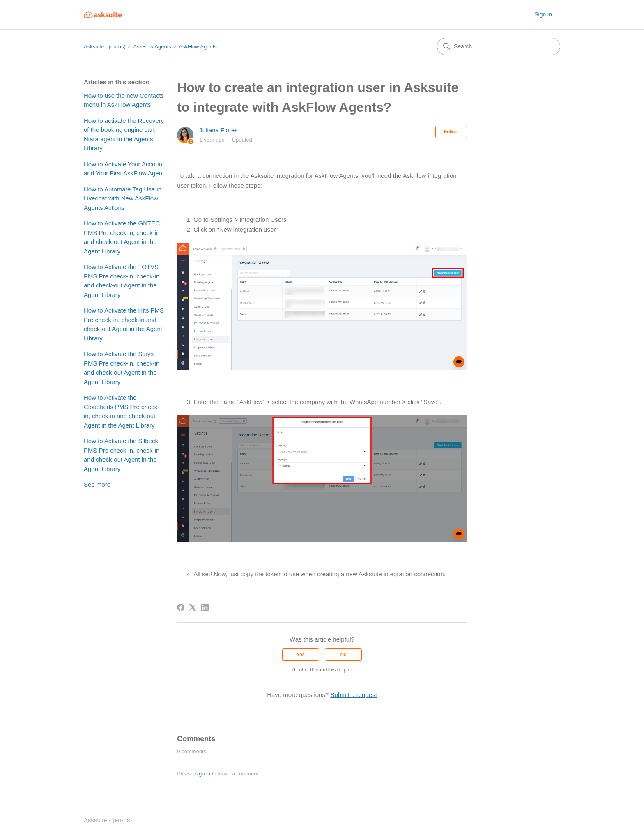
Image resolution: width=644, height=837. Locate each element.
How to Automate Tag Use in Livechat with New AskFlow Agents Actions (123, 198)
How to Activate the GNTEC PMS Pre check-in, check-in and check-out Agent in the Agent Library (122, 237)
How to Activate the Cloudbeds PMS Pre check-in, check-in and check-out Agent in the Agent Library (122, 411)
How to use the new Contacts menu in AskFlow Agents (124, 100)
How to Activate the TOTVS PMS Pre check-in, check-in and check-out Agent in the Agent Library (122, 281)
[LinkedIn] (205, 607)
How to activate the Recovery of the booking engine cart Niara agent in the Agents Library (124, 135)
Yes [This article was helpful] (301, 655)
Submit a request (353, 695)
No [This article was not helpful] (343, 655)
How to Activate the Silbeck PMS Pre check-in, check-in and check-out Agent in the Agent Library (122, 455)
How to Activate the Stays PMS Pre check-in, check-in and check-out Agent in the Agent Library (122, 368)
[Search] (499, 46)
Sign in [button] (543, 14)
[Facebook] (181, 607)
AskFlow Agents (152, 47)
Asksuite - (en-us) (105, 47)
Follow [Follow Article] (451, 132)
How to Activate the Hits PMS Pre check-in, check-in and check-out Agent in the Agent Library (124, 324)
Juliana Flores (218, 130)
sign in (203, 774)
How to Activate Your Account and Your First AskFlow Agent (124, 169)
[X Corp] (193, 607)
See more (97, 484)
